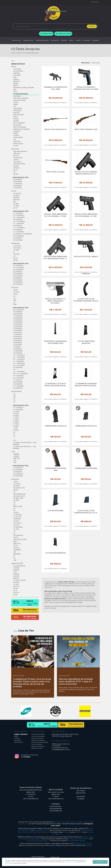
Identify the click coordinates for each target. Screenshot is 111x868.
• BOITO (15, 86)
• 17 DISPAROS (18, 316)
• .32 (14, 400)
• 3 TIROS (16, 424)
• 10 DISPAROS (18, 230)
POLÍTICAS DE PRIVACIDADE (40, 742)
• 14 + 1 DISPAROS (19, 359)
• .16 (14, 511)
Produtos (19, 53)
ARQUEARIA (64, 40)
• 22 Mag (16, 166)
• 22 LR (15, 591)
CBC (75, 839)
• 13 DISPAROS (18, 324)
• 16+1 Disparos (18, 378)
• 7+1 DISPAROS (18, 407)
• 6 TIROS (16, 420)
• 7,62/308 (16, 454)
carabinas (25, 839)
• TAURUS (16, 135)
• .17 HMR (16, 206)
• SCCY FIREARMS (19, 123)
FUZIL (13, 452)
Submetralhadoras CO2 (42, 830)
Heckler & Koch (23, 832)
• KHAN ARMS (17, 109)
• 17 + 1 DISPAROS (19, 228)
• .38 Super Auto (19, 488)
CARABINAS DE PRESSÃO (42, 40)
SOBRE (16, 736)
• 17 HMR (16, 584)
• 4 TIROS (16, 422)
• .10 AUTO (16, 292)
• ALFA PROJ (17, 69)
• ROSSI (15, 117)
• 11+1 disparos (18, 376)
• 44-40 (15, 258)
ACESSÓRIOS (96, 40)
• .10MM (15, 482)
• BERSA (15, 84)
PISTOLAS (15, 287)
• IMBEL (15, 104)
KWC (37, 832)
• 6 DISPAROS (17, 337)
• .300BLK (16, 456)
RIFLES (14, 191)
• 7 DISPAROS (17, 334)
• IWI (14, 106)
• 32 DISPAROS (18, 274)
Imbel (41, 841)
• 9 (13, 252)
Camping (89, 845)
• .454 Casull (17, 523)
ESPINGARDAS (16, 391)
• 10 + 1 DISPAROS (19, 222)
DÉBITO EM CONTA (37, 748)
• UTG (14, 140)
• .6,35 (14, 300)
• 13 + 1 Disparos (19, 372)
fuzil (40, 839)
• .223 (14, 552)
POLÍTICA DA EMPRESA (38, 736)
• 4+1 (14, 441)
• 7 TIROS (16, 418)
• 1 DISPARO (17, 347)
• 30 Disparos (18, 240)
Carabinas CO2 (26, 830)
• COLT (15, 92)
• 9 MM (15, 294)
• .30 (14, 492)
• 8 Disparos (17, 182)
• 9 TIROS (16, 414)
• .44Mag (16, 160)
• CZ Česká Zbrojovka (20, 94)
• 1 (13, 438)
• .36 (14, 172)
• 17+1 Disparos (18, 386)
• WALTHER (16, 142)
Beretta (86, 839)
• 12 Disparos (18, 384)
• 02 (14, 432)
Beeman (42, 832)
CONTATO (17, 738)
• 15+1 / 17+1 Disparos (20, 374)
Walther (90, 830)
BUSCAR (92, 26)
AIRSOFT (71, 40)
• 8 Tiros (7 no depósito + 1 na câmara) (24, 444)
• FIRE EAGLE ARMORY (21, 98)
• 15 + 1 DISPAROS (19, 365)
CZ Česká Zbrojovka (31, 53)
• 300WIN (16, 570)
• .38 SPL (16, 174)
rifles (20, 839)
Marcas (14, 67)
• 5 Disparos (17, 188)
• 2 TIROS (16, 426)
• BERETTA (16, 81)
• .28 (14, 396)
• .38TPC (15, 290)
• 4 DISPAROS (17, 238)
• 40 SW (15, 589)
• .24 (14, 504)
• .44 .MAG (16, 250)
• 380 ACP (16, 587)
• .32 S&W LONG (18, 498)
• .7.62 (14, 460)
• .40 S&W (16, 500)
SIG (47, 832)
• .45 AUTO (16, 525)
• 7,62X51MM (17, 519)
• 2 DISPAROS (17, 345)
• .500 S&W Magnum (20, 151)
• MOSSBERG (17, 111)
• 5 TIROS (16, 430)
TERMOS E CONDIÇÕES (38, 740)
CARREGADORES (17, 563)
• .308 (14, 560)
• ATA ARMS (17, 75)
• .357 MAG (16, 168)
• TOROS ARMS (18, 137)
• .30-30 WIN (17, 193)
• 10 (14, 434)
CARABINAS (15, 243)
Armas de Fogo (60, 822)
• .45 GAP (16, 513)
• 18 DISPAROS (18, 314)
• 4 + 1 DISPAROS (18, 224)
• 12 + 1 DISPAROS (19, 357)
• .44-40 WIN (17, 517)
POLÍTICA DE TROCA (37, 738)
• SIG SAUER (17, 125)
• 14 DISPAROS (18, 322)
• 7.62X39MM (17, 550)
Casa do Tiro (26, 631)
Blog (15, 631)
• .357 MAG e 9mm (19, 164)
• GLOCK (15, 102)
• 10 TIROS (16, 412)
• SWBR (15, 133)
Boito (69, 841)
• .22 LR (15, 170)
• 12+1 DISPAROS (18, 215)
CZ (78, 839)
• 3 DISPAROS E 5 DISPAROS (22, 234)
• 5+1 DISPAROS (18, 213)
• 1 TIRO (15, 428)
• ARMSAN (16, 73)
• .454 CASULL (17, 162)
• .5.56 (14, 462)
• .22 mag (16, 204)
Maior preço (86, 63)
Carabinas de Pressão (85, 822)
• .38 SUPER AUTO (19, 496)
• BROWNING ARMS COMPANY (23, 88)
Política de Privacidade (70, 862)
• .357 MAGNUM (18, 535)
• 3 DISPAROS (17, 343)
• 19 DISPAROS (18, 312)
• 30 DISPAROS (18, 476)
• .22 (14, 302)
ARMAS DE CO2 (55, 40)
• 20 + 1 (15, 370)
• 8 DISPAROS (17, 272)
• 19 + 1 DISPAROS (19, 355)
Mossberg (81, 841)
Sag (82, 830)
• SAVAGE (16, 121)
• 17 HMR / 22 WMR (19, 580)
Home (13, 53)
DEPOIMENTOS (18, 742)
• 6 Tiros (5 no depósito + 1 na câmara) (24, 447)
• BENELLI (16, 79)
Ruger (45, 841)
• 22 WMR (16, 582)
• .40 (14, 256)
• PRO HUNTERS (18, 115)
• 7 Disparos (17, 184)
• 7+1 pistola (17, 380)
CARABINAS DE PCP (28, 40)
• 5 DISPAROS (17, 226)
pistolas (85, 837)
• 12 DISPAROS (18, 282)
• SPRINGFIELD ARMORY (21, 129)
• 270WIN (16, 568)
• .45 (14, 296)
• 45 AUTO (16, 593)
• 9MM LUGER (17, 506)
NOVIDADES (18, 740)
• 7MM (15, 572)
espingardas (33, 839)
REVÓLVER (15, 149)
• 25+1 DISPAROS (18, 310)
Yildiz (32, 841)
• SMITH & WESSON (19, 127)
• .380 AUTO (17, 154)
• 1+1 (14, 436)
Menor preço (96, 63)
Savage (74, 841)
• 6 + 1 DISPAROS (18, 361)
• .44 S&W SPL (17, 515)
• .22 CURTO (17, 484)
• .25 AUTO (16, 548)
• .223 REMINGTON (19, 494)
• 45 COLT (16, 156)
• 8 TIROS (16, 416)
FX (49, 832)
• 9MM (15, 542)
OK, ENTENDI (100, 862)
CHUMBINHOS (87, 40)
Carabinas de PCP (71, 822)
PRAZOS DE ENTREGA (38, 746)
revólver (91, 837)
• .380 (14, 304)
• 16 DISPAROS (18, 318)
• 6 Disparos (17, 186)
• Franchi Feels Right (19, 100)
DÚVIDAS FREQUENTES (38, 734)
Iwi (49, 841)
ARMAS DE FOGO (16, 40)
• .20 (14, 394)
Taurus (71, 839)
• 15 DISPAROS (17, 320)
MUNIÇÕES (15, 479)
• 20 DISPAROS (18, 276)
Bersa (36, 841)
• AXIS (15, 77)
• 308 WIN (16, 200)
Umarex (66, 832)
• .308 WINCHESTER (20, 540)
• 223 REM (16, 198)
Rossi (85, 830)
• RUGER (16, 119)
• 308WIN (16, 574)
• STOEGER (16, 131)
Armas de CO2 (23, 824)
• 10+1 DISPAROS (18, 268)
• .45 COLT (16, 521)
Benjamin (79, 832)
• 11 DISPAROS (17, 328)
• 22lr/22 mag (18, 158)
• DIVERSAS (17, 96)
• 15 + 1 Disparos (19, 217)
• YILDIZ (15, 146)
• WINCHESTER (18, 144)
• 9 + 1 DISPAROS (18, 232)
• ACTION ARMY (18, 71)
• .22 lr (15, 208)
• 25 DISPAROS (18, 219)
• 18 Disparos (18, 388)
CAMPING (78, 40)
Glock (28, 841)
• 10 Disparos (18, 382)
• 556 (14, 202)
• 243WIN (16, 578)
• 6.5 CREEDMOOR (19, 566)
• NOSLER (16, 113)
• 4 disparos (17, 472)
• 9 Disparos (17, 179)
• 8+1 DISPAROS (18, 270)
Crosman (31, 832)
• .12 (14, 402)
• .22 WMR (16, 196)
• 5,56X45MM (17, 554)
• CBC (14, 90)
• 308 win (16, 458)
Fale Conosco (95, 2)
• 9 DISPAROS (17, 278)
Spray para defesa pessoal (83, 843)
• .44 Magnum (18, 527)
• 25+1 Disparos (18, 236)
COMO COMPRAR (37, 744)
